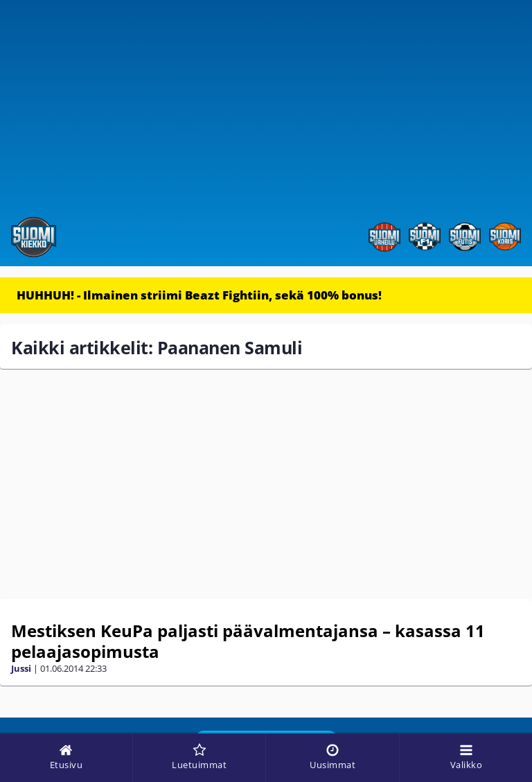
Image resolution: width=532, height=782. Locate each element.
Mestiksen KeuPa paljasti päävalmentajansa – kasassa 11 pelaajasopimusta (248, 641)
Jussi (21, 668)
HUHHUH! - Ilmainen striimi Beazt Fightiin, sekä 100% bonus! (199, 295)
